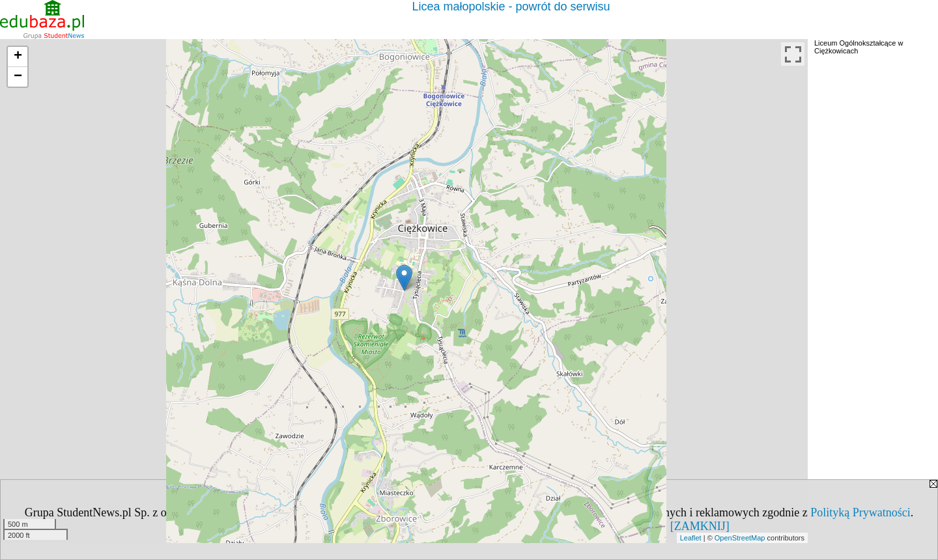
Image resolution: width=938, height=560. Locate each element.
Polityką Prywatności (860, 512)
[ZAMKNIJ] (700, 526)
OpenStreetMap (740, 538)
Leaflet (691, 538)
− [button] (18, 77)
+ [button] (18, 57)
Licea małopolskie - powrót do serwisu (511, 7)
